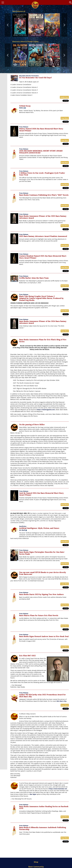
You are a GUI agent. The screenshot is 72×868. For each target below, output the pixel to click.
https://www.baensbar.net (58, 789)
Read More (65, 118)
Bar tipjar (33, 794)
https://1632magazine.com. (46, 410)
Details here (64, 97)
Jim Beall (23, 530)
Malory (22, 108)
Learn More (64, 584)
